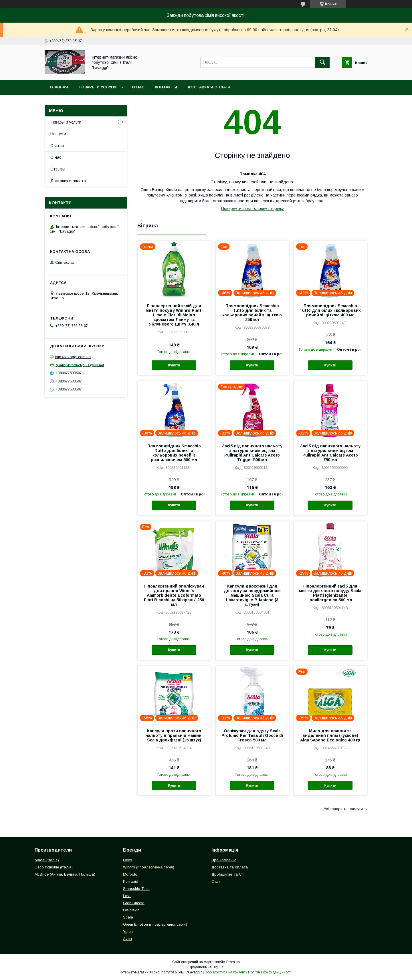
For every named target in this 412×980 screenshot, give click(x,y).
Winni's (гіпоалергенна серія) (149, 867)
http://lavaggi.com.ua (73, 357)
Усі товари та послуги (343, 809)
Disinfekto (131, 910)
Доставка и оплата (209, 87)
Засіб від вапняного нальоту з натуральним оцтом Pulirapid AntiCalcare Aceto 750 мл (330, 453)
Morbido (130, 874)
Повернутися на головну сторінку (252, 209)
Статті (217, 881)
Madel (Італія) (47, 860)
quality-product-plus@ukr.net (80, 365)
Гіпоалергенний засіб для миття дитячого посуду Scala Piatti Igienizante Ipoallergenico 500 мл (330, 593)
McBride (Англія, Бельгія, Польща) (65, 874)
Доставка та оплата (230, 867)
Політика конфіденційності (270, 972)
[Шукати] (322, 62)
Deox (128, 860)
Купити (174, 365)
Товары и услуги (97, 87)
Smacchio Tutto (136, 889)
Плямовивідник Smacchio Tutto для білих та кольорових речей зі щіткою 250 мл (252, 313)
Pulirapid (131, 881)
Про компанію (224, 860)
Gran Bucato (134, 903)
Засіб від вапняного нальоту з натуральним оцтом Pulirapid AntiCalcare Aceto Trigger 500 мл (252, 453)
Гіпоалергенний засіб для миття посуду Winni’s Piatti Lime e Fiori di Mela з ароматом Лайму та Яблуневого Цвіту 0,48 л (174, 315)
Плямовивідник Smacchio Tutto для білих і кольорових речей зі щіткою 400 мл (330, 310)
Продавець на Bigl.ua (206, 967)
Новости (58, 134)
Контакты (166, 87)
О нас (138, 87)
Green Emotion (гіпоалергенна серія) (155, 924)
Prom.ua (233, 962)
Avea (127, 939)
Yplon (128, 932)
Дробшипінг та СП (228, 874)
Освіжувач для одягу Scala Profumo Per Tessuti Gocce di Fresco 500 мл (252, 735)
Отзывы (58, 169)
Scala (128, 917)
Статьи (57, 146)
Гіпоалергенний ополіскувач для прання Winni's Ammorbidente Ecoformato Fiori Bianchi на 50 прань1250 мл (174, 595)
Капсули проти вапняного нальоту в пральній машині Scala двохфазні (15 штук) (174, 735)
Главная (59, 87)
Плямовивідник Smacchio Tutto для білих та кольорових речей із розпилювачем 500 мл (174, 453)
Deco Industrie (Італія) (54, 867)
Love (127, 896)
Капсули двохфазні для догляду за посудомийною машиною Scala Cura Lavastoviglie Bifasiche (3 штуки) (252, 595)
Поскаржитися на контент (225, 972)
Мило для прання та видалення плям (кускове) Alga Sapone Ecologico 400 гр (330, 735)
